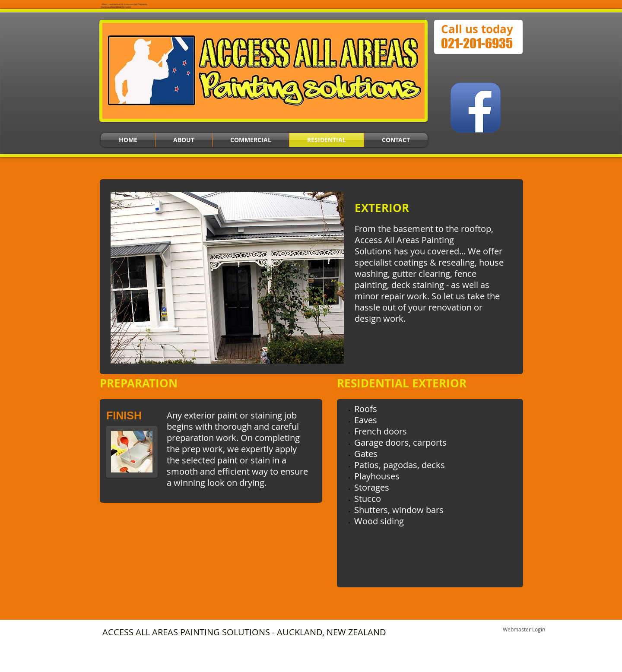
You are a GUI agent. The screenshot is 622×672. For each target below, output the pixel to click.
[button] (227, 278)
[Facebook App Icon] (476, 108)
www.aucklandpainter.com (116, 7)
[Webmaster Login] (524, 630)
